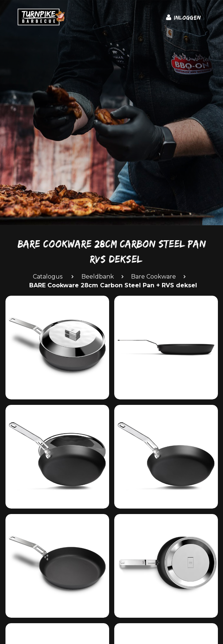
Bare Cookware (153, 277)
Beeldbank (98, 277)
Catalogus (48, 277)
